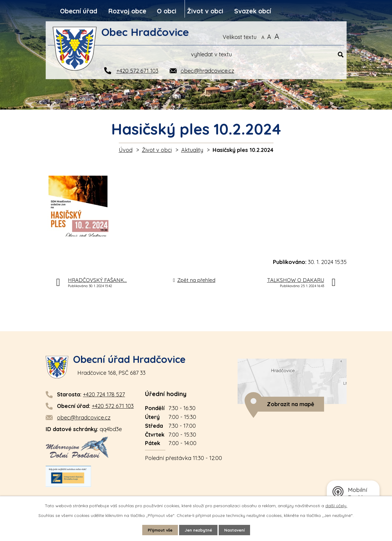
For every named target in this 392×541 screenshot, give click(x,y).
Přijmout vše (158, 530)
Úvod (126, 150)
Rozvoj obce (127, 11)
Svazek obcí (253, 11)
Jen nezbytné (199, 530)
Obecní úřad (79, 11)
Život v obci (205, 11)
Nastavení (237, 530)
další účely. (336, 505)
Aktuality (192, 150)
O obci (167, 11)
